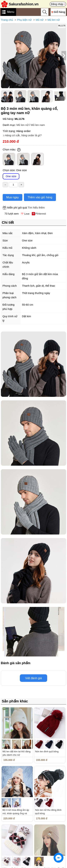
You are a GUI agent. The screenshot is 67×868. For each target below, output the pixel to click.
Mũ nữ (40, 20)
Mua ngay (13, 197)
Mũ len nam (38, 125)
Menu (11, 12)
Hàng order (23, 131)
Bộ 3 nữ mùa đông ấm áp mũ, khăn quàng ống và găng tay (16, 813)
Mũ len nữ (54, 20)
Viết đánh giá (33, 678)
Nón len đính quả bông (47, 751)
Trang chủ (7, 20)
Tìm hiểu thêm (36, 208)
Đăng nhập (57, 4)
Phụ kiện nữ (24, 20)
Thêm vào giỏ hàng (40, 197)
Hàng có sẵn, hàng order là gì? (23, 135)
